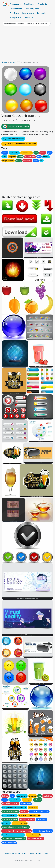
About (38, 853)
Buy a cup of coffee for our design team (19, 144)
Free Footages (16, 9)
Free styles (42, 13)
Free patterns (16, 18)
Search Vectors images (14, 24)
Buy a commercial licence (13, 139)
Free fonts (42, 4)
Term (24, 853)
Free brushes (28, 13)
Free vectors (15, 4)
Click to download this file (16, 127)
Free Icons (14, 13)
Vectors (13, 62)
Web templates (32, 9)
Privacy (31, 853)
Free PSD (29, 18)
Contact (46, 853)
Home (5, 62)
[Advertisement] (27, 44)
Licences (16, 853)
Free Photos (29, 4)
